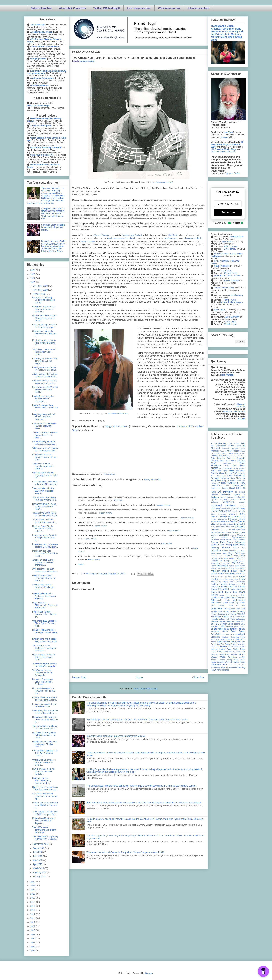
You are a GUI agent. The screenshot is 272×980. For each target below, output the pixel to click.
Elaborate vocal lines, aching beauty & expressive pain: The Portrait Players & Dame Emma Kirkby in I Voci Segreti (144, 802)
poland (213, 605)
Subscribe (228, 212)
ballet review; (240, 453)
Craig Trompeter (222, 266)
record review (94, 559)
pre (237, 605)
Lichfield (214, 561)
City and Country (101, 235)
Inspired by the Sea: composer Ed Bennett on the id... (45, 553)
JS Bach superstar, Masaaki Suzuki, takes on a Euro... (45, 435)
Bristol (230, 468)
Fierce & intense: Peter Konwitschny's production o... (45, 408)
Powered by (228, 223)
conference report (218, 508)
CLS (219, 499)
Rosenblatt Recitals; (220, 617)
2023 (33, 282)
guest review (239, 545)
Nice (222, 579)
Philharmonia (216, 603)
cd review (225, 491)
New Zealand (233, 577)
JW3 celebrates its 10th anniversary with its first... (45, 570)
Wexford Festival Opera (235, 662)
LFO (243, 558)
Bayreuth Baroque (226, 458)
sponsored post (228, 634)
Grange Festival (238, 540)
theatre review (218, 649)
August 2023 (39, 848)
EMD (223, 521)
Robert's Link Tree (41, 8)
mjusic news (234, 566)
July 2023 (38, 852)
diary (242, 514)
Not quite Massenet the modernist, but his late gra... (44, 691)
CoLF (243, 499)
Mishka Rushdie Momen (231, 302)
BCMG (214, 463)
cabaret (227, 486)
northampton (240, 582)
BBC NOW (231, 461)
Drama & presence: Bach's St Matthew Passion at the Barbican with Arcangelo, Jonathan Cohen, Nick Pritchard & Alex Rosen (54, 246)
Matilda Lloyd (230, 324)
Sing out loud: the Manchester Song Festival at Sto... (42, 781)
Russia (237, 617)
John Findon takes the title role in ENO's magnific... (45, 665)
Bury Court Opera (218, 476)
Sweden (230, 639)
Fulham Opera (239, 532)
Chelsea (214, 495)
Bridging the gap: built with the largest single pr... (44, 326)
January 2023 (39, 876)
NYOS (213, 587)
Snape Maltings (218, 629)
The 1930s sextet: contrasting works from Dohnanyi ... (44, 830)
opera (242, 587)
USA (243, 652)
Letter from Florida (226, 558)
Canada (225, 488)
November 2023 (41, 290)
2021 (33, 886)
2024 (33, 278)
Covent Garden (223, 511)
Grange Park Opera (222, 542)
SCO (243, 621)
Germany (241, 535)
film (231, 530)
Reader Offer (217, 611)
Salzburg (215, 621)
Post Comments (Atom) (145, 689)
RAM (238, 609)
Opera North (217, 592)
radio (233, 609)
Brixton (222, 473)
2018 (33, 898)
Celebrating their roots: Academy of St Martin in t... (45, 334)
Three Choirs (232, 649)
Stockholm (215, 637)
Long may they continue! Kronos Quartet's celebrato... (44, 417)
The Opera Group (228, 644)
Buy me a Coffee (232, 173)
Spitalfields (216, 634)
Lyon (243, 563)
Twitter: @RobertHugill (107, 8)
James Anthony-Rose (224, 288)
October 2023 (39, 294)
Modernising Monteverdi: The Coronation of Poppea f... (44, 821)
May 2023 (38, 860)
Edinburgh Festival (237, 519)
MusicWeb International (234, 411)
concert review (87, 61)
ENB (227, 521)
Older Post (199, 677)
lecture (221, 556)
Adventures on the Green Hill (231, 446)
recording (241, 611)
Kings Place (234, 553)
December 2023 (41, 286)
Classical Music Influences (223, 152)
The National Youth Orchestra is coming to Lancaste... (44, 648)
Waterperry (232, 657)
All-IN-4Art (226, 448)
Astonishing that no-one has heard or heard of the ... (45, 712)
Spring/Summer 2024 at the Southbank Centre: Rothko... (45, 390)
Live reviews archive (139, 8)
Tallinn (214, 642)
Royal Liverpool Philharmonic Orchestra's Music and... (45, 605)
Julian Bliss (231, 322)
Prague (231, 605)
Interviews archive (198, 8)
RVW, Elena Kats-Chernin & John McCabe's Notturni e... (45, 805)
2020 (33, 890)
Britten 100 (234, 471)
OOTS (236, 587)
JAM (213, 553)
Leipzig (214, 558)
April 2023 (38, 864)
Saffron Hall (224, 619)
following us (109, 474)
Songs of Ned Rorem (117, 426)
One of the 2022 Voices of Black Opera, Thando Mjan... (44, 623)
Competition (228, 502)
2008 (33, 938)
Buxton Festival (234, 475)
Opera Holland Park (220, 589)
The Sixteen (221, 647)
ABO (213, 446)
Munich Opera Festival (219, 568)
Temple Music (223, 642)
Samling (222, 621)
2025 (33, 274)
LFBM (238, 558)
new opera (215, 577)
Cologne (214, 502)
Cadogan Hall (238, 486)
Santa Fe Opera (233, 621)
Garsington (224, 535)
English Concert (237, 521)
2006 (33, 947)
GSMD (214, 545)
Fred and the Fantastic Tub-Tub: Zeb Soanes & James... (45, 753)
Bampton (215, 456)
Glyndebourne (238, 537)
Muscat (231, 568)
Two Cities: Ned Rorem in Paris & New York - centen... (44, 352)
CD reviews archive (169, 8)
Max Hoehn (227, 242)
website (214, 660)
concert (242, 502)
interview (119, 500)
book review (238, 466)
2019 (33, 894)
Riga (232, 614)
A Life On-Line (218, 443)
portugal (222, 605)
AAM (243, 443)
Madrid (213, 566)
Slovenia (229, 626)
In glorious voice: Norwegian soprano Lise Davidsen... (45, 545)
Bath (213, 458)
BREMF (215, 468)
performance (239, 600)
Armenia (223, 451)
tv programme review (225, 652)
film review (237, 530)
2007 (33, 943)
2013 (33, 918)
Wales (222, 657)
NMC (226, 579)
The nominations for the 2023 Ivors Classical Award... (43, 491)
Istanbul (232, 551)
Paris (228, 600)
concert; (242, 506)
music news (230, 571)
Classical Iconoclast (240, 405)
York (219, 670)
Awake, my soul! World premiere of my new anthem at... (43, 562)
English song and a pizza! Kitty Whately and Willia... (45, 640)
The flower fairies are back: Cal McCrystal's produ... (45, 727)
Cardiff (232, 488)
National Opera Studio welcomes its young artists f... (43, 529)
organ (238, 595)
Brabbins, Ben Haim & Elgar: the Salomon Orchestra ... (42, 682)
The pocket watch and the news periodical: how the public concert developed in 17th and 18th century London (141, 786)
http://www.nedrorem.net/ (163, 182)
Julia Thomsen (231, 246)
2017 (33, 902)
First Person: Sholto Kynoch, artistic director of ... (44, 614)
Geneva (233, 535)
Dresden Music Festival (230, 516)
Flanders (221, 532)
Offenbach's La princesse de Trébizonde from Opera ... (44, 762)
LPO (233, 563)
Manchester (222, 566)
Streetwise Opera (238, 637)
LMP (236, 561)
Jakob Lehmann (232, 317)
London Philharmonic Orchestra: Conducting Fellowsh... (44, 596)
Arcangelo (215, 451)
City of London (231, 497)
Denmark (233, 514)
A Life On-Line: (233, 443)
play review (240, 603)
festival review (224, 530)
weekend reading (225, 660)
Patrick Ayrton (230, 300)
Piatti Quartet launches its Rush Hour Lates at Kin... (45, 369)
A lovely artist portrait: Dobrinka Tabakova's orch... (43, 587)
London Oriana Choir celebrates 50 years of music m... (44, 578)
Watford (242, 657)
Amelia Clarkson (231, 280)
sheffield (214, 626)
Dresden (214, 516)
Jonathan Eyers (171, 238)
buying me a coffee (152, 479)
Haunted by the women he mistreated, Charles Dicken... (44, 744)
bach (213, 453)
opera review (101, 526)
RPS (232, 617)
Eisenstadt (215, 521)
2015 (33, 910)
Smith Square (240, 627)
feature (234, 527)
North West (228, 582)
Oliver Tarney (230, 249)
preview (217, 608)
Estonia (230, 524)
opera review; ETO (227, 595)
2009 (33, 934)
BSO (235, 473)
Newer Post (79, 677)
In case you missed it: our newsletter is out (44, 705)
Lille (221, 561)
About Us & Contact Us (73, 8)
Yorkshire (225, 670)
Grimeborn (240, 542)
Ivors (243, 551)
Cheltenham (226, 495)
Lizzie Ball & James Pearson (227, 276)
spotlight (240, 634)
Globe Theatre (219, 537)
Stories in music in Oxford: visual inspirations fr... (44, 382)
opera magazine (237, 589)
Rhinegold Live (223, 614)
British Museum (239, 468)
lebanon (214, 556)
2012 (33, 922)
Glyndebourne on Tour (220, 540)
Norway (232, 584)
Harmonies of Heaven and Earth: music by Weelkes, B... (45, 720)
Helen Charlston (236, 237)
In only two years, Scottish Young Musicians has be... (44, 538)
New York (224, 577)
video (242, 654)
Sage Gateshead (238, 619)
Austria (236, 451)
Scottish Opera (227, 624)
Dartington (222, 514)
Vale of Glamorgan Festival (224, 654)
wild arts (233, 665)
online (231, 587)
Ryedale (214, 619)
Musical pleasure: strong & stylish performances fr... (45, 699)
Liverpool (228, 561)
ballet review (227, 453)
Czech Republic (239, 511)
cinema (223, 497)
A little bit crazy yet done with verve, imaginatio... (44, 443)
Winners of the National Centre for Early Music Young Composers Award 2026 (125, 852)
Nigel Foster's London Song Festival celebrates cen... (45, 788)
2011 (33, 926)
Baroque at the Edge (237, 456)
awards (242, 451)
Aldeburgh (216, 448)
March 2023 (39, 868)
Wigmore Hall (219, 665)
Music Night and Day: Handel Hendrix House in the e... (45, 457)
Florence (229, 533)
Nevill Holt (241, 574)
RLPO (236, 614)
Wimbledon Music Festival (222, 667)
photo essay (228, 603)
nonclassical (233, 579)
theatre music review (236, 647)
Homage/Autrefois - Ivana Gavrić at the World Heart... (44, 506)
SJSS (222, 626)
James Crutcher (88, 241)
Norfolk (242, 579)
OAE (218, 587)
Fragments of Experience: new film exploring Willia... (44, 426)
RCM (243, 609)
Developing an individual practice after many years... (44, 657)
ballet (218, 453)
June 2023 (38, 856)
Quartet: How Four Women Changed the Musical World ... (45, 318)
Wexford (221, 662)
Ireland (225, 551)
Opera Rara (231, 592)
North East (216, 582)
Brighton (223, 468)
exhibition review (223, 527)
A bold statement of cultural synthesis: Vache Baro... (45, 375)
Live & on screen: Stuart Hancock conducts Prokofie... (43, 772)
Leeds (228, 556)
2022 (33, 882)
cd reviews (240, 492)
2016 (33, 906)
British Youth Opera (219, 471)
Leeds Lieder (239, 556)
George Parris (231, 273)
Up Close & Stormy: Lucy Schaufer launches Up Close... (44, 735)
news (242, 576)
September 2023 (41, 844)
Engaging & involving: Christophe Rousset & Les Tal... (44, 300)
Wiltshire (242, 665)
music (237, 568)
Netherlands (230, 574)
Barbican (223, 456)
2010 (33, 930)
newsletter (215, 579)
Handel (226, 548)
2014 (33, 914)
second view (240, 624)
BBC (222, 461)
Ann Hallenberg (235, 295)
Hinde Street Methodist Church (121, 238)
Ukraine (238, 652)
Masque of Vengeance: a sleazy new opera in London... (44, 309)
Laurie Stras (219, 310)
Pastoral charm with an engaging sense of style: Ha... (45, 475)
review (214, 614)
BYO (221, 486)
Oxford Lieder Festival (228, 598)
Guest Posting (225, 545)
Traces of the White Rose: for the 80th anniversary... (45, 514)
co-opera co (233, 499)
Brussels (229, 473)
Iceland (236, 548)
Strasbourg (225, 637)
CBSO (239, 488)
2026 (33, 270)
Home (81, 564)
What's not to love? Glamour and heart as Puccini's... (45, 449)
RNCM (242, 614)
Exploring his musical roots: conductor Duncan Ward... (45, 361)
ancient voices (238, 448)
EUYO (213, 527)
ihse (243, 548)
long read (226, 563)
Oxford (214, 598)
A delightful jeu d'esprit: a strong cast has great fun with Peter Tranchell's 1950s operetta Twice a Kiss (137, 719)
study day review (218, 639)
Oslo (243, 595)
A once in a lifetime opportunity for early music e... (43, 466)
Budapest (241, 473)
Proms (227, 609)
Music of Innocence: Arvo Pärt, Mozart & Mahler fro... (44, 343)
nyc (238, 584)
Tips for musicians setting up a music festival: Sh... (45, 499)
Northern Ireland (219, 584)
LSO (238, 563)
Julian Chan (226, 271)
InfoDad (241, 419)
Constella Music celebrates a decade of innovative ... (45, 483)
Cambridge (216, 488)
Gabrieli (214, 535)
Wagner (214, 657)
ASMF (230, 451)
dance (213, 514)
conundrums (231, 508)
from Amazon (227, 375)
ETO (236, 524)
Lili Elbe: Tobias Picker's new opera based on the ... (45, 632)
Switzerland (240, 639)
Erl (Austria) (221, 524)
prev (243, 605)
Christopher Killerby (193, 238)
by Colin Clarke (234, 478)
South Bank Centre (234, 631)
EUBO (242, 524)
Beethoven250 (228, 463)
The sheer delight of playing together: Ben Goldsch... (45, 838)
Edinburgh (222, 519)
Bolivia (227, 466)
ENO (213, 524)
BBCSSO (241, 461)
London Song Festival (132, 235)
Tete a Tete (236, 642)
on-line (224, 587)
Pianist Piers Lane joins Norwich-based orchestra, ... (43, 399)
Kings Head (221, 553)
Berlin (242, 463)
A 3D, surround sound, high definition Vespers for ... (45, 813)
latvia (243, 553)
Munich (242, 566)
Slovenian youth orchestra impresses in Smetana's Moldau (116, 736)
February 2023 (40, 873)
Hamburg (215, 548)
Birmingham (216, 466)
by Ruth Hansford (227, 483)
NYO (243, 584)
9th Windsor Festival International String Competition (42, 673)
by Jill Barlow (230, 481)
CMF (225, 499)
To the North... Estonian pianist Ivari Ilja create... (44, 521)
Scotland (215, 624)
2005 (33, 951)
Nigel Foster (173, 235)
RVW (243, 617)
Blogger (149, 973)
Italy (239, 551)
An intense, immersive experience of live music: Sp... (45, 796)
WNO (236, 667)
